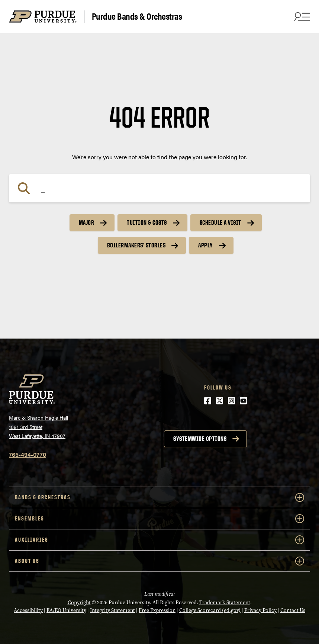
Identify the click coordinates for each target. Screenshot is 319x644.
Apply (206, 245)
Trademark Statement (225, 603)
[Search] (159, 188)
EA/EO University (66, 610)
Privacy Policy (260, 610)
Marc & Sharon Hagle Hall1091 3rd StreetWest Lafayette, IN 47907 (38, 427)
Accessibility (28, 610)
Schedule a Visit (220, 222)
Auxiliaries (159, 540)
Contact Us (293, 610)
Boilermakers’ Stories (136, 245)
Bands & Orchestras (159, 497)
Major (87, 222)
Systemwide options (200, 439)
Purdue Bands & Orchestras (137, 16)
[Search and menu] (301, 16)
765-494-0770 (28, 454)
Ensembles (159, 519)
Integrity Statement (112, 610)
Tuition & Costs (147, 222)
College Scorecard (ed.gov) (210, 610)
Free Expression (157, 610)
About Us (159, 561)
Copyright (79, 603)
